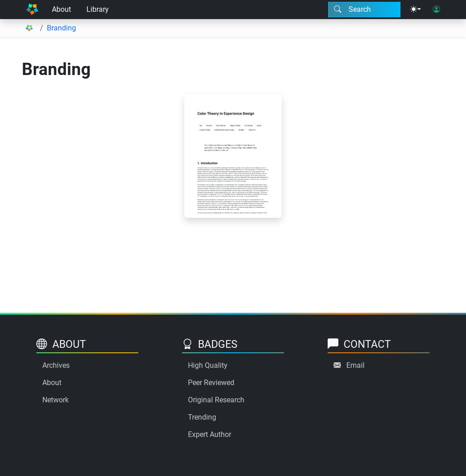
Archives (56, 365)
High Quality (208, 365)
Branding (61, 28)
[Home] (32, 10)
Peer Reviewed (211, 383)
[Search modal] (364, 10)
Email (355, 365)
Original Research (216, 400)
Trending (202, 417)
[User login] (436, 10)
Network (56, 400)
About (61, 9)
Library (98, 9)
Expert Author (210, 434)
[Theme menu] (415, 10)
